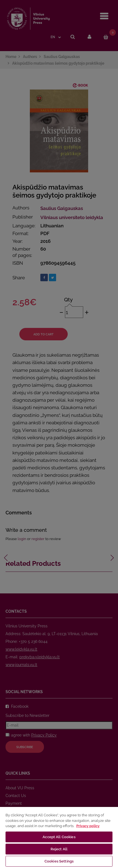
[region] (59, 837)
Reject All (59, 849)
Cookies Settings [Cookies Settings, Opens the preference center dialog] (59, 861)
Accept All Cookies (59, 837)
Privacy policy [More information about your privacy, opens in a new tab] (88, 826)
